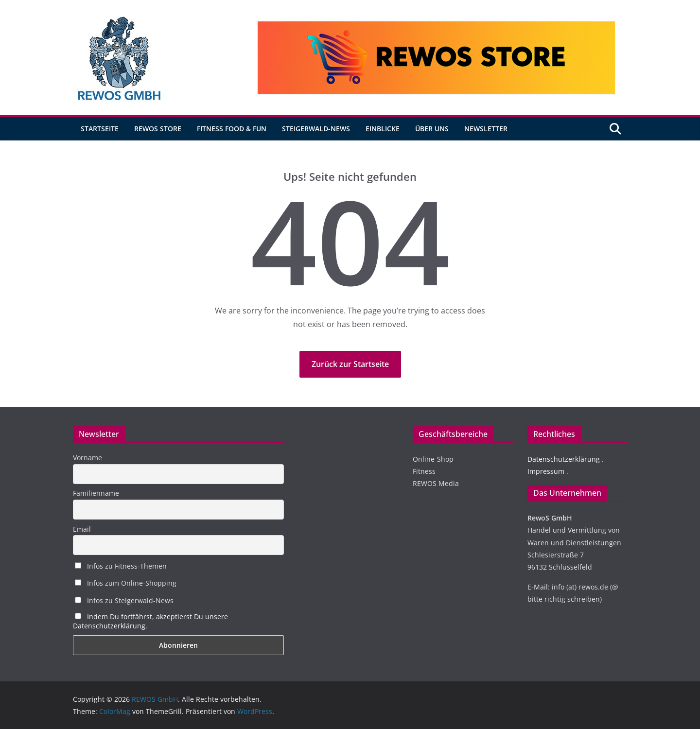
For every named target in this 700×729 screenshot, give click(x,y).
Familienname (96, 493)
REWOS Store (158, 129)
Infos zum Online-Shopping (126, 583)
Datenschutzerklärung (564, 459)
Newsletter (486, 129)
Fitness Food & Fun (232, 129)
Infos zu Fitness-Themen (121, 566)
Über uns (432, 129)
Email (82, 529)
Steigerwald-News (316, 129)
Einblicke (383, 129)
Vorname (87, 458)
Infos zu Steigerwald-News (124, 600)
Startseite (100, 129)
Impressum (546, 471)
